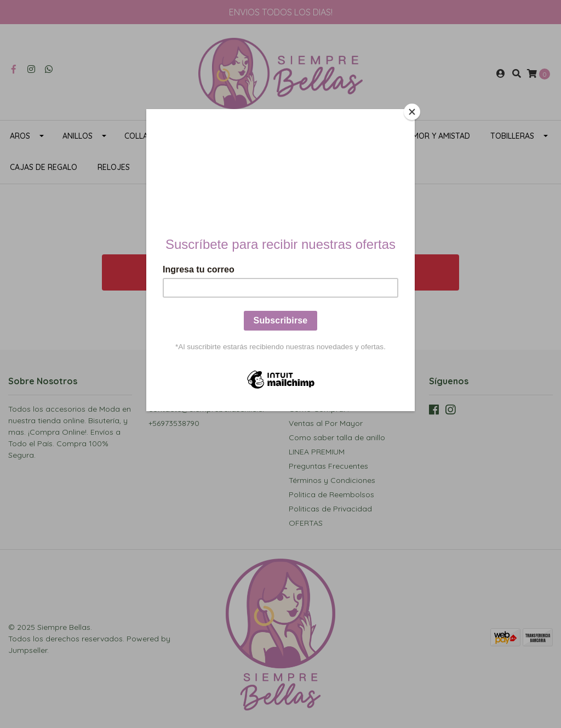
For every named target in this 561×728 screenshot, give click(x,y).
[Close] (412, 112)
